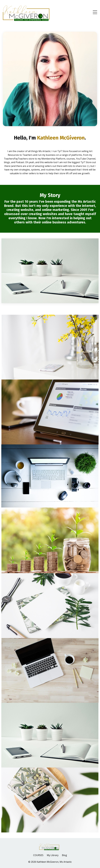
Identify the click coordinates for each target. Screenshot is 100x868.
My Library (53, 855)
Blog (64, 855)
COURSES (38, 855)
